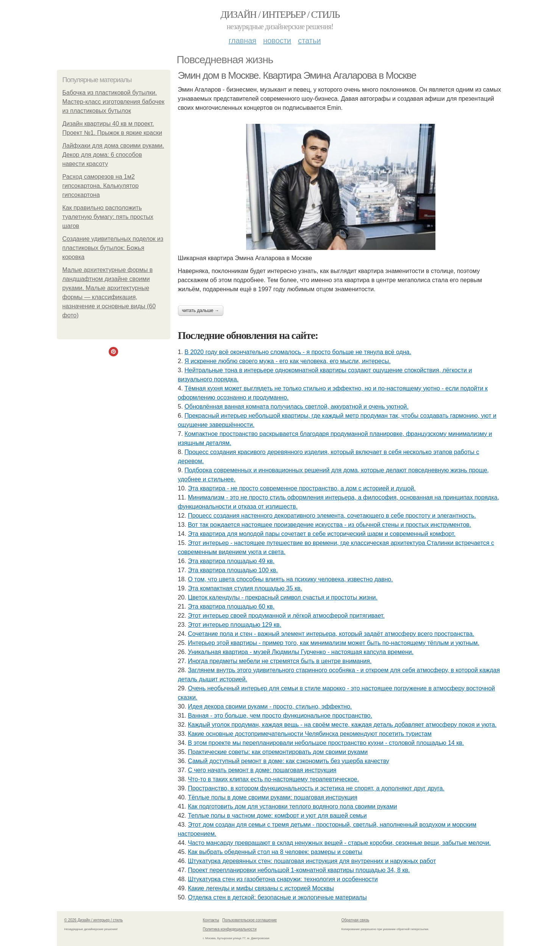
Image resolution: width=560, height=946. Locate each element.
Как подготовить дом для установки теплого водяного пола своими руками (292, 806)
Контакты (211, 920)
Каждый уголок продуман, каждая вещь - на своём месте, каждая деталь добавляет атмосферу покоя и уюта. (342, 725)
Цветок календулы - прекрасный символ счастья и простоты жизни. (283, 597)
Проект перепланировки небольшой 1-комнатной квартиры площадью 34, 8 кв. (299, 870)
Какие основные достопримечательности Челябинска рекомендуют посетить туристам (310, 734)
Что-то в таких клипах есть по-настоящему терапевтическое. (273, 779)
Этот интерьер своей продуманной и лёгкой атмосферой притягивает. (286, 616)
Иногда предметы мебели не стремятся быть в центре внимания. (280, 661)
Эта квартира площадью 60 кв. (231, 606)
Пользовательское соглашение (250, 920)
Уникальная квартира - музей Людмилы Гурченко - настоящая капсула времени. (301, 652)
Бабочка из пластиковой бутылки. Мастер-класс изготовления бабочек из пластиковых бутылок (114, 102)
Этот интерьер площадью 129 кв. (235, 625)
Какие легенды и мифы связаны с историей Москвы (261, 888)
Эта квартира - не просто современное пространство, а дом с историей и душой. (302, 488)
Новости (277, 41)
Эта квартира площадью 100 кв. (233, 570)
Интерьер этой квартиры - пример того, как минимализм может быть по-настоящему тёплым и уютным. (334, 643)
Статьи (309, 41)
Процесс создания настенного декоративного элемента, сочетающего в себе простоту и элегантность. (332, 516)
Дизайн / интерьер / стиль (280, 15)
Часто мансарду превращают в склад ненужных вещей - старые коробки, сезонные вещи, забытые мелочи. (339, 843)
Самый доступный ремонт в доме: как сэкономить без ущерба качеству (289, 761)
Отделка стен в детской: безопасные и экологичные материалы (277, 897)
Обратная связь (356, 920)
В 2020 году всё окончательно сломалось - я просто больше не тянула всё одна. (298, 352)
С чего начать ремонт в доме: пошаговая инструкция (262, 770)
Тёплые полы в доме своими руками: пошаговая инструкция (272, 797)
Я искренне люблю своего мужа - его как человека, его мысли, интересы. (287, 361)
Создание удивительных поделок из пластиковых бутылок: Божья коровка (113, 248)
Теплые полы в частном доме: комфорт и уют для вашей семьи (277, 816)
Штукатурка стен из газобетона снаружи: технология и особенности (283, 879)
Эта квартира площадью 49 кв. (231, 561)
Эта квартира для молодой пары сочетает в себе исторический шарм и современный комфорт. (322, 534)
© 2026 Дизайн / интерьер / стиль (94, 920)
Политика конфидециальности (230, 929)
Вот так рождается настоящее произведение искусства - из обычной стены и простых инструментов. (329, 525)
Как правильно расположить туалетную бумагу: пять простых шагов (108, 217)
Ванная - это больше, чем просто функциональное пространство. (280, 716)
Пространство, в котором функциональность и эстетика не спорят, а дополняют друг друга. (316, 788)
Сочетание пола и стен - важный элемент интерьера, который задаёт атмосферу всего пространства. (331, 634)
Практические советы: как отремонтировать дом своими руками (278, 752)
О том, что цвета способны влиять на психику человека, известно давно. (290, 579)
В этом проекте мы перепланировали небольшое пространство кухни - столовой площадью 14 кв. (326, 743)
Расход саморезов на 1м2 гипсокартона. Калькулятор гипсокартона (101, 186)
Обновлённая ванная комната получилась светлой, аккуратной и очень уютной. (296, 407)
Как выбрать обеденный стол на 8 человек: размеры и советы (275, 852)
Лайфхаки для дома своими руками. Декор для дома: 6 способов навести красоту (113, 155)
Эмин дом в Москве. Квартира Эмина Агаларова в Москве (297, 75)
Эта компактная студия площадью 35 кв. (245, 588)
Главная (243, 41)
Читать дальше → (201, 311)
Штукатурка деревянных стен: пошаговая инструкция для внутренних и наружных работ (312, 861)
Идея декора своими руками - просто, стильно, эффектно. (270, 706)
